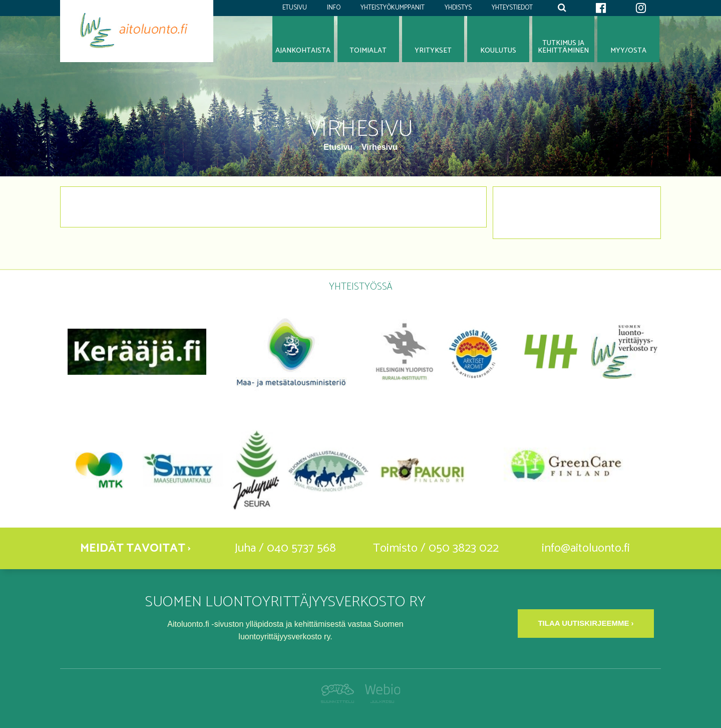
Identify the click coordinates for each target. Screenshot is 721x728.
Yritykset (433, 51)
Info (334, 8)
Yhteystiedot (512, 8)
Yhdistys (458, 8)
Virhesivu (380, 147)
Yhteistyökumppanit (393, 8)
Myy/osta (628, 51)
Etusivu (295, 8)
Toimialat (368, 51)
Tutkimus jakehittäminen (563, 47)
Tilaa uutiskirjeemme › (586, 623)
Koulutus (498, 51)
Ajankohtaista (303, 51)
